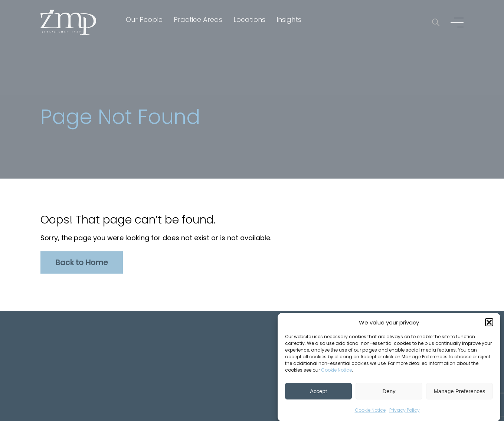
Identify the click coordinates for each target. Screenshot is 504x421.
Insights (289, 19)
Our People (144, 19)
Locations (249, 19)
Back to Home (82, 262)
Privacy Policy (405, 411)
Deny (389, 392)
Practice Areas (198, 19)
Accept (318, 392)
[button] (489, 323)
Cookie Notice (336, 371)
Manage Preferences (459, 392)
